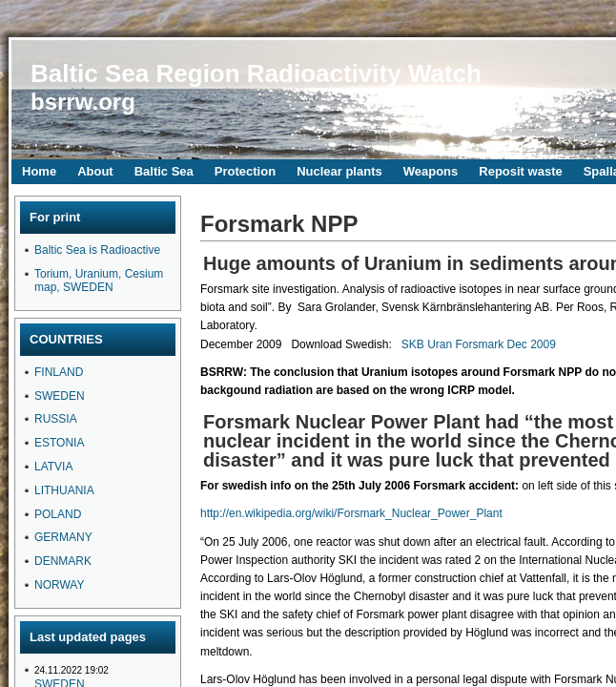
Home (39, 171)
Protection (245, 171)
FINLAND (59, 372)
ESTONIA (59, 443)
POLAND (58, 514)
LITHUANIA (64, 490)
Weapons (431, 171)
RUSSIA (56, 419)
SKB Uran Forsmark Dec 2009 (479, 344)
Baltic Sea (164, 171)
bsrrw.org (83, 102)
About (95, 171)
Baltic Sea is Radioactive (97, 250)
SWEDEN (60, 396)
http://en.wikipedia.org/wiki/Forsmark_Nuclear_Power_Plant (351, 513)
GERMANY (63, 537)
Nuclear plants (339, 171)
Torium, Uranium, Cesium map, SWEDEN (99, 281)
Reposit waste (520, 171)
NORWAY (59, 585)
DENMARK (63, 561)
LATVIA (53, 467)
